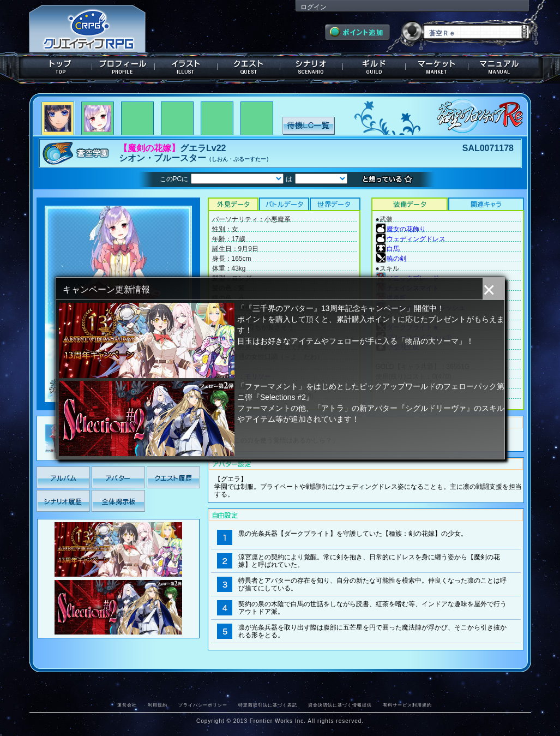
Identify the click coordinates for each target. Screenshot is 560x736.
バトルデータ (284, 204)
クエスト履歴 (173, 477)
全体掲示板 (118, 501)
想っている (390, 180)
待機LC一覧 (308, 125)
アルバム (63, 477)
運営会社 (127, 705)
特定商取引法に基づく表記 (268, 705)
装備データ (410, 204)
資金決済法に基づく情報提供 (340, 705)
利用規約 (158, 705)
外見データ (233, 204)
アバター (118, 477)
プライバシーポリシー (203, 705)
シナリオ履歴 (63, 501)
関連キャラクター (486, 204)
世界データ (335, 204)
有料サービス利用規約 (407, 705)
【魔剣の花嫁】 (149, 148)
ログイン (314, 7)
